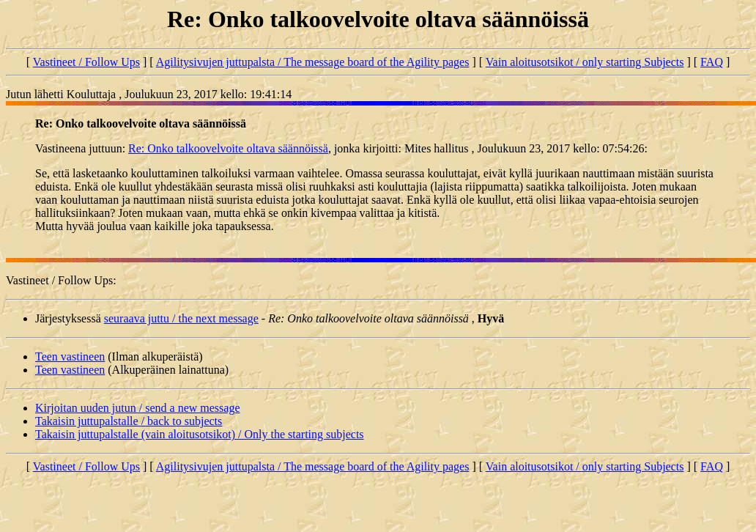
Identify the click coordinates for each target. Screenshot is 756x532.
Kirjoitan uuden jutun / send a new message (138, 408)
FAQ (712, 62)
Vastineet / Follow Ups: (61, 280)
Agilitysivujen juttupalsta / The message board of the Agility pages (313, 62)
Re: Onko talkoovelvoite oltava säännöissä (228, 148)
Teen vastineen (70, 356)
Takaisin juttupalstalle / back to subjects (129, 421)
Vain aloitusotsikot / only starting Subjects (585, 62)
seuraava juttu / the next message (181, 318)
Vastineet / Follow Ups (86, 62)
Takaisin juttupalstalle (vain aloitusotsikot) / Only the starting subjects (200, 434)
